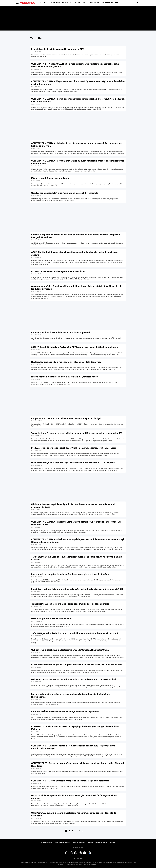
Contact (113, 843)
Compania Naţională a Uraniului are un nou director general (61, 332)
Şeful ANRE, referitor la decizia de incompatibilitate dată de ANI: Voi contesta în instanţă (75, 633)
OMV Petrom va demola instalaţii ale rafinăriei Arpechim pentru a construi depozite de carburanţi (74, 814)
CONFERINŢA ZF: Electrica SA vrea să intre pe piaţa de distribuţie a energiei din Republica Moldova (75, 728)
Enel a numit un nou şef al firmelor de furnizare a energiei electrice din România (70, 574)
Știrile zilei (44, 3)
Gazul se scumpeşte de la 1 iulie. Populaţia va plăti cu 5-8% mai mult (64, 193)
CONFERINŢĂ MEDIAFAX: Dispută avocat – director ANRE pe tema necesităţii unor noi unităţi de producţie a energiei (78, 83)
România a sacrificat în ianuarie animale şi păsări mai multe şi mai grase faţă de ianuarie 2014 (77, 589)
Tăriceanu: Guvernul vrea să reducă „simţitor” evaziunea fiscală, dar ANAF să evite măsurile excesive (77, 558)
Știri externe (75, 3)
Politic (65, 3)
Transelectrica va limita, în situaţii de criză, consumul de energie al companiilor (70, 604)
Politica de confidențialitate (98, 843)
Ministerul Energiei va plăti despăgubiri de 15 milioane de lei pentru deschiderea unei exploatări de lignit (73, 506)
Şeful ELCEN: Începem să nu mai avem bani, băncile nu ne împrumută (65, 712)
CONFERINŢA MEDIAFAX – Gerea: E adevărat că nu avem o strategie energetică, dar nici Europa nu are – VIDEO (78, 162)
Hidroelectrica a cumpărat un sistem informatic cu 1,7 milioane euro (64, 377)
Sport (118, 3)
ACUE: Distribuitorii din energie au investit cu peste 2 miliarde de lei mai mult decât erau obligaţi (74, 253)
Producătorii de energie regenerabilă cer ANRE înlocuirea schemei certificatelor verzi (73, 448)
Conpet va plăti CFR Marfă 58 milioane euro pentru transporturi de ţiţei (66, 418)
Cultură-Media (107, 3)
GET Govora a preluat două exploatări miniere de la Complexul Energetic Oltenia (70, 650)
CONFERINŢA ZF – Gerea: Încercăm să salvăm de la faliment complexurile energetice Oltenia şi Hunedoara (78, 765)
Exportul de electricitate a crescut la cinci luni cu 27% (58, 49)
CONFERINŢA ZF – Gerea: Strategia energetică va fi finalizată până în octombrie (70, 781)
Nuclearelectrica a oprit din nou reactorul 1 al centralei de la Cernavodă (66, 362)
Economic (55, 3)
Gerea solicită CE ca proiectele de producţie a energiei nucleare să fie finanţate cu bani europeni (74, 797)
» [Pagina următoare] (86, 831)
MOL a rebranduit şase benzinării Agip (50, 178)
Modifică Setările (78, 848)
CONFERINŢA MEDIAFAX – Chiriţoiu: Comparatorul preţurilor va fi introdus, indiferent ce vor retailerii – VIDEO (76, 523)
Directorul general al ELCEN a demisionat (51, 619)
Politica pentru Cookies (63, 843)
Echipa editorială (46, 843)
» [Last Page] (89, 831)
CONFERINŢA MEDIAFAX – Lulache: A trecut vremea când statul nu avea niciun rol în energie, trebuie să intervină (77, 145)
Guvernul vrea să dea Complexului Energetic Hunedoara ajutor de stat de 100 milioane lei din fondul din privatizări (77, 288)
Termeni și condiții (79, 843)
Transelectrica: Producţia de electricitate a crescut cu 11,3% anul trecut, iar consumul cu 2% (77, 433)
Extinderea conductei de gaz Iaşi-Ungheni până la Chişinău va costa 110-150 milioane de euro (77, 665)
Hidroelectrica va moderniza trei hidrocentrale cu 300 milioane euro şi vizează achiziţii (74, 679)
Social (86, 3)
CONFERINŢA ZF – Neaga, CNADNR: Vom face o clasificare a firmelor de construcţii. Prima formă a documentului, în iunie (75, 65)
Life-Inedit (95, 3)
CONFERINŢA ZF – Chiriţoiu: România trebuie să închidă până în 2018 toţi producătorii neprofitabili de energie (73, 747)
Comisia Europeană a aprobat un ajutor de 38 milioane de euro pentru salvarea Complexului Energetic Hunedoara (76, 236)
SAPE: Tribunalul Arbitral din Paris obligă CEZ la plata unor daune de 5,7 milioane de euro (75, 347)
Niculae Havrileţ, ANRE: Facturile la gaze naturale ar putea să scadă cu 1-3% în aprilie (73, 463)
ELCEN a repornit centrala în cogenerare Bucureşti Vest (58, 271)
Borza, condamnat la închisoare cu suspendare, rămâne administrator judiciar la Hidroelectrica (71, 696)
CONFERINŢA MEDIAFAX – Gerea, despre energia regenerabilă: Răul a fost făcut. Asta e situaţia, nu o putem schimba (78, 100)
